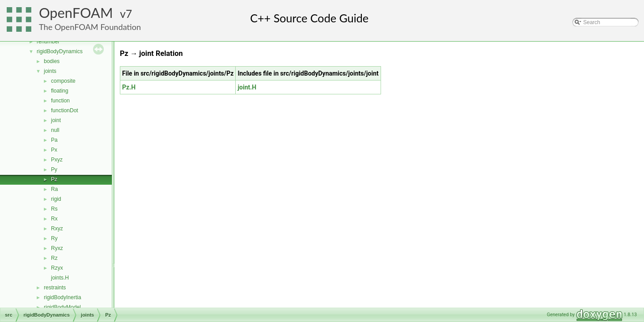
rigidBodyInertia (62, 297)
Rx (54, 219)
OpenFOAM (76, 13)
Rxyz (57, 229)
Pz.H (129, 87)
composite (63, 81)
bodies (52, 61)
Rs (54, 209)
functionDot (65, 110)
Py (54, 169)
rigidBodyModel (62, 307)
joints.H (60, 278)
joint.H (247, 87)
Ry (54, 238)
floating (60, 91)
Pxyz (57, 160)
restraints (55, 288)
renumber (48, 42)
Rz (54, 258)
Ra (54, 189)
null (55, 130)
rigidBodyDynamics (60, 51)
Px (54, 150)
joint (56, 120)
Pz (54, 179)
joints (50, 71)
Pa (54, 140)
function (60, 101)
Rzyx (57, 268)
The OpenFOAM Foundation (90, 27)
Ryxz (57, 248)
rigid (56, 199)
